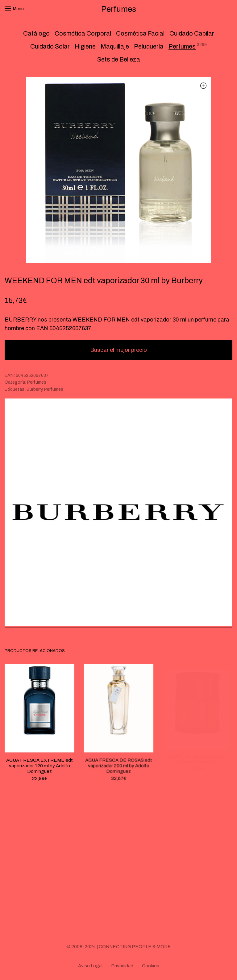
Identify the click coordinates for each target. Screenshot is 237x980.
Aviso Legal (90, 966)
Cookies (151, 966)
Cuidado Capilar (192, 33)
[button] (203, 85)
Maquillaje (115, 46)
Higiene (85, 46)
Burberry (34, 389)
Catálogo (36, 33)
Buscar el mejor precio (118, 350)
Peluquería (149, 46)
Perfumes (182, 46)
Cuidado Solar (50, 46)
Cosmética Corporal (83, 33)
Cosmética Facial (140, 33)
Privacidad (122, 966)
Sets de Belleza (119, 59)
